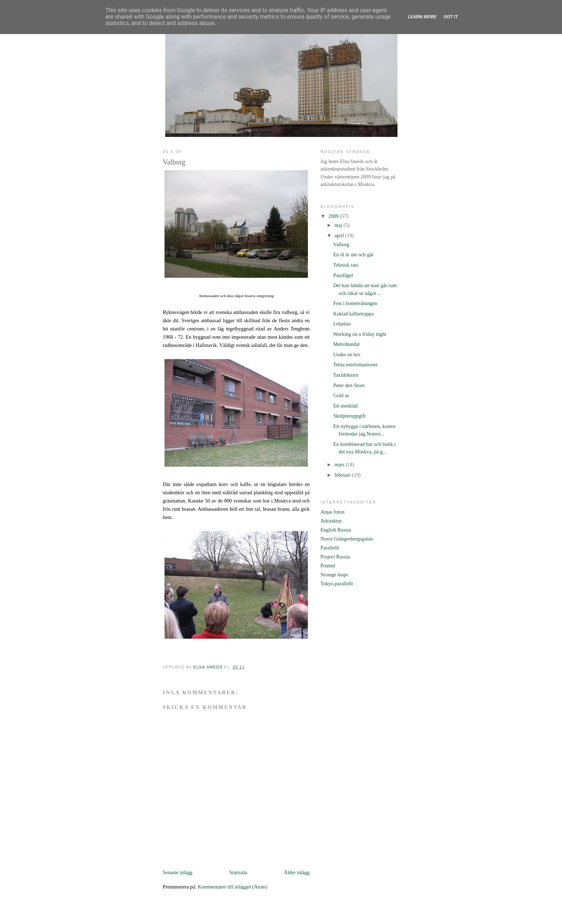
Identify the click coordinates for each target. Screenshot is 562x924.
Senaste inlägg (178, 872)
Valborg (341, 244)
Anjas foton (332, 512)
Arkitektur (331, 521)
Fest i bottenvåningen (355, 303)
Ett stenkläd (346, 406)
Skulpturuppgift (350, 416)
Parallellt (330, 548)
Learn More (422, 17)
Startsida (238, 872)
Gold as (341, 395)
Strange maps (334, 575)
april (340, 235)
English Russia (336, 530)
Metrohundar (347, 344)
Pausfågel (343, 275)
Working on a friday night (360, 334)
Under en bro (347, 354)
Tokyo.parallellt (337, 584)
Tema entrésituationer (356, 365)
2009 (334, 216)
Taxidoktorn (346, 375)
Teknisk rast (346, 265)
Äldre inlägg (297, 872)
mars (340, 465)
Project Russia (335, 557)
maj (339, 225)
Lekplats (342, 324)
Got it (451, 17)
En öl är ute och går (353, 254)
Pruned (328, 566)
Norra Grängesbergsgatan (347, 539)
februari (343, 475)
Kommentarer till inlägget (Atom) (233, 887)
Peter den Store (349, 385)
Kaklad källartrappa (354, 314)
